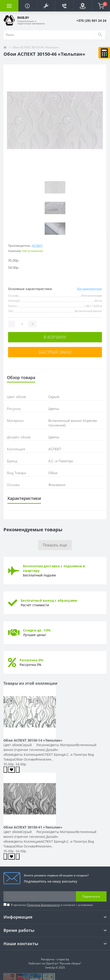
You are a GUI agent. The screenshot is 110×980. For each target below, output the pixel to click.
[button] (46, 6)
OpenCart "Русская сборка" (64, 963)
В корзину (55, 337)
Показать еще (55, 545)
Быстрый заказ (55, 352)
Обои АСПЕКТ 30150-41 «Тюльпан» (33, 827)
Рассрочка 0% (32, 660)
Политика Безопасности (43, 905)
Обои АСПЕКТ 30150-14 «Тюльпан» (33, 740)
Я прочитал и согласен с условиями (52, 905)
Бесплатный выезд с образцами (49, 600)
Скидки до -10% (37, 630)
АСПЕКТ (37, 246)
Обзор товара (21, 377)
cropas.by (63, 959)
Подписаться (91, 896)
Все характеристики (90, 289)
